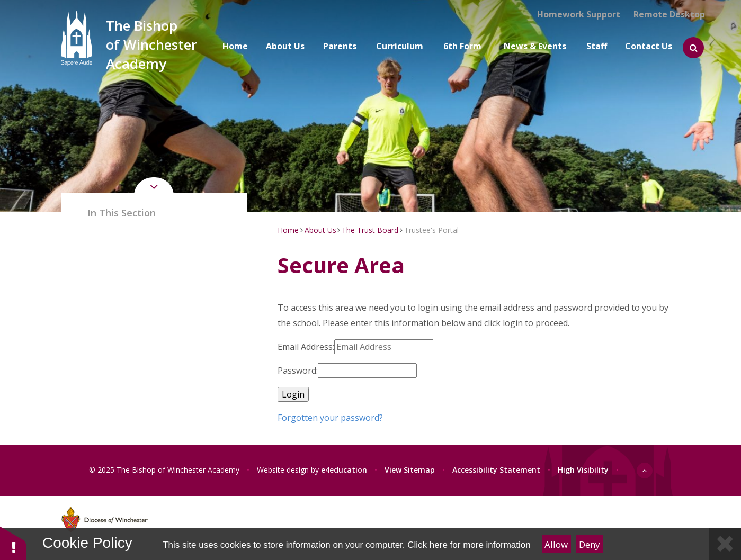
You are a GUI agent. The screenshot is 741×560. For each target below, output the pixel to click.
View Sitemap (410, 470)
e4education (344, 470)
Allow (556, 544)
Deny (590, 544)
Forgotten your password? (330, 418)
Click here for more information (469, 545)
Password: (298, 371)
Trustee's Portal (431, 230)
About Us (320, 230)
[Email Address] (384, 347)
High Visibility (583, 470)
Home (288, 230)
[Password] (367, 371)
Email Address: (306, 347)
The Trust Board (370, 230)
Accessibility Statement (496, 470)
